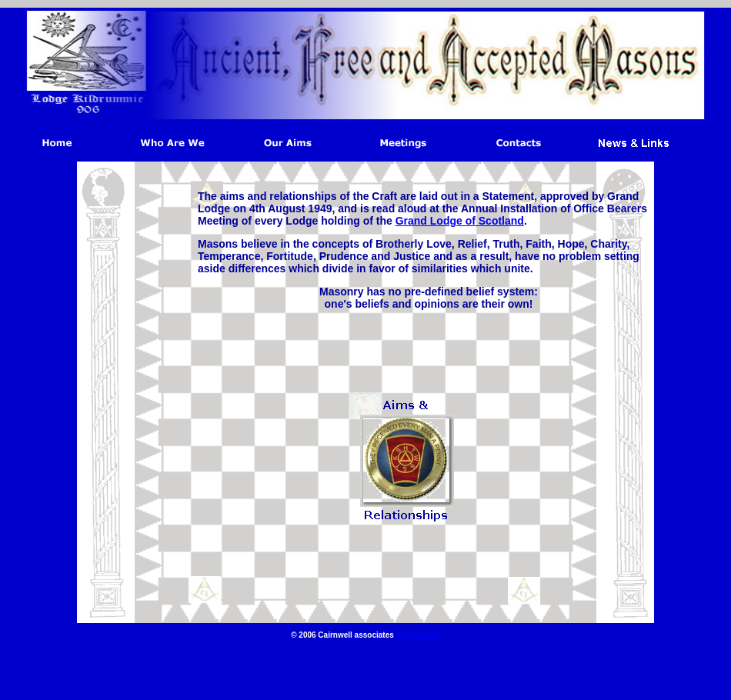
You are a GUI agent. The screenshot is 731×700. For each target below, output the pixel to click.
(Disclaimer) (418, 635)
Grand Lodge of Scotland (460, 221)
